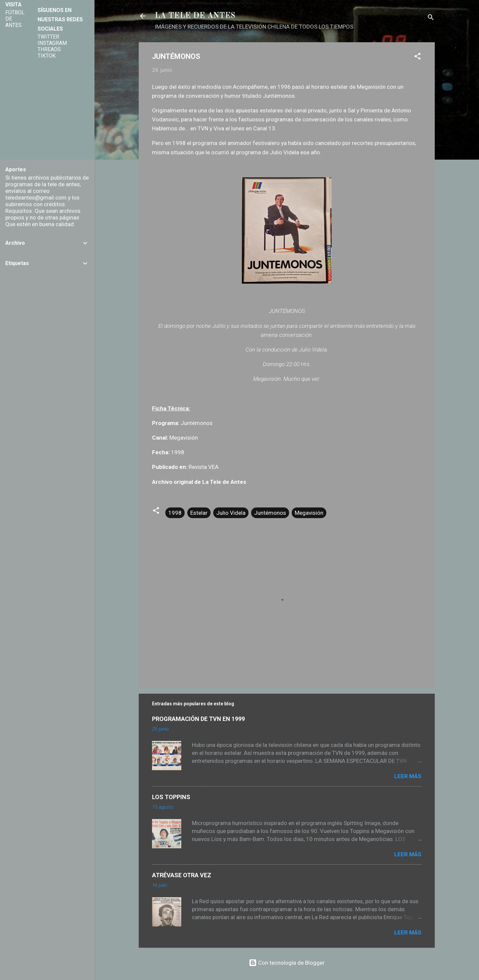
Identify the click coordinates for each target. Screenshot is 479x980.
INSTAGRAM (52, 43)
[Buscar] (431, 18)
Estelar (199, 513)
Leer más (408, 776)
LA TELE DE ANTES (195, 16)
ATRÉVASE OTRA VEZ (182, 875)
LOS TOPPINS (171, 797)
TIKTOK (47, 56)
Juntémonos (270, 513)
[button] (417, 57)
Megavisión (309, 513)
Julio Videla (231, 513)
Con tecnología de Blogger (287, 963)
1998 (175, 513)
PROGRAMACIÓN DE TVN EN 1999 (198, 719)
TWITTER (48, 37)
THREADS (49, 49)
